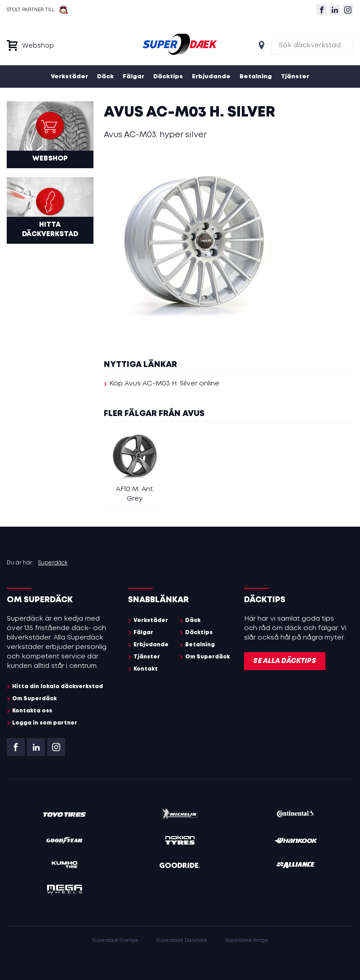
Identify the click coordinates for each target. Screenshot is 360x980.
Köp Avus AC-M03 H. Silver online (164, 384)
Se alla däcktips (285, 661)
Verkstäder (69, 77)
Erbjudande (211, 77)
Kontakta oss (32, 711)
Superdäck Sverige (115, 940)
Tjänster (295, 77)
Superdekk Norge (247, 940)
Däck (105, 77)
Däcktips (168, 77)
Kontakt (146, 669)
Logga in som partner (45, 723)
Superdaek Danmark (182, 940)
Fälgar (133, 77)
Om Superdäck (34, 699)
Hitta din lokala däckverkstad (58, 687)
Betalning (256, 77)
